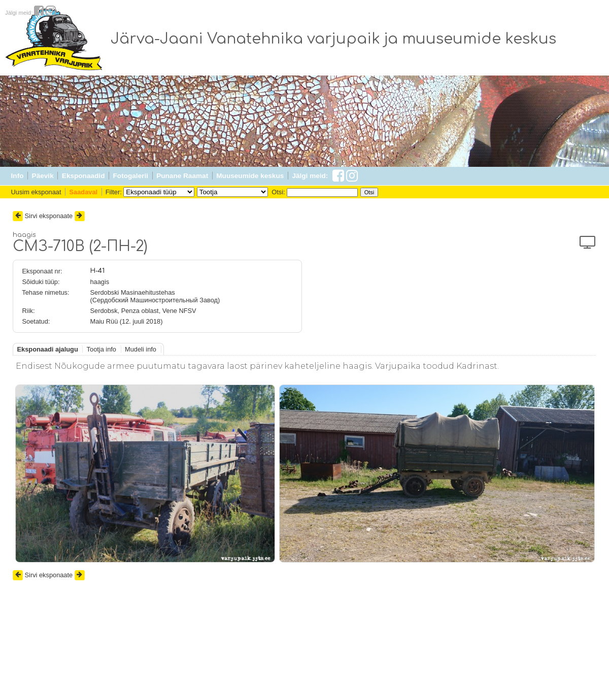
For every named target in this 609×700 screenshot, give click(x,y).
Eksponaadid (83, 176)
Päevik (43, 176)
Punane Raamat (182, 176)
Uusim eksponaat (36, 192)
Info (18, 176)
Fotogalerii (131, 176)
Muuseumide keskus (250, 176)
